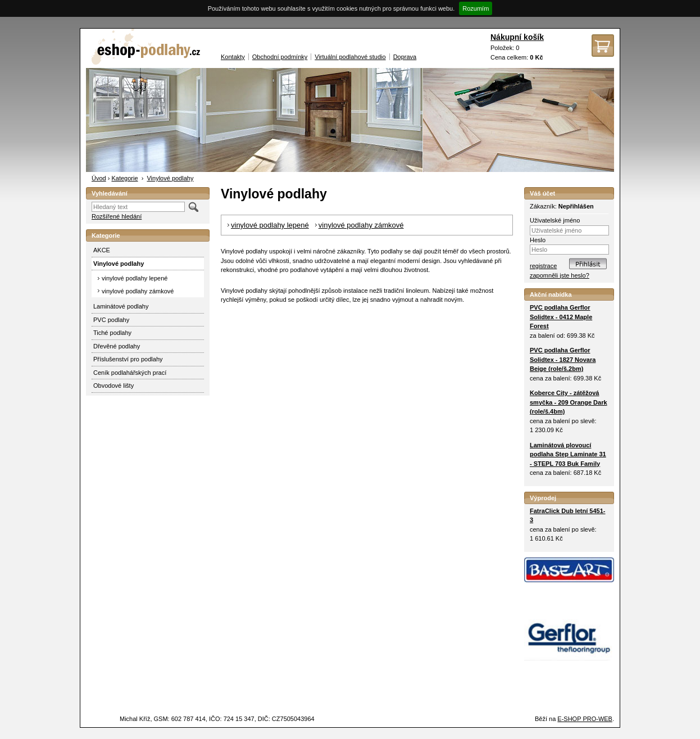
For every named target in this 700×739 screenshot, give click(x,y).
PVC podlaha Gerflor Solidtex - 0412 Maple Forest (561, 317)
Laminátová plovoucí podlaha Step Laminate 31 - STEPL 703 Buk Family (568, 454)
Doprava (405, 57)
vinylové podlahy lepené (135, 278)
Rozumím (476, 8)
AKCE (102, 250)
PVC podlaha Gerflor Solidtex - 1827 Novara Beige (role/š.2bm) (563, 359)
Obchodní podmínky (280, 57)
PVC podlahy (111, 320)
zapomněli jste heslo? (560, 275)
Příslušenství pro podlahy (128, 359)
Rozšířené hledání (117, 216)
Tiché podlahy (112, 333)
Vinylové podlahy (170, 178)
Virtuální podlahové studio (350, 57)
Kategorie (124, 178)
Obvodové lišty (113, 386)
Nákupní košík (517, 37)
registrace (543, 266)
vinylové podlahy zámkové (138, 291)
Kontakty (233, 57)
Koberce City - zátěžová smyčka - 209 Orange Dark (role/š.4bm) (569, 402)
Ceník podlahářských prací (130, 373)
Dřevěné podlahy (117, 346)
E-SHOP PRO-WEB (585, 719)
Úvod (99, 178)
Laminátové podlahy (121, 306)
